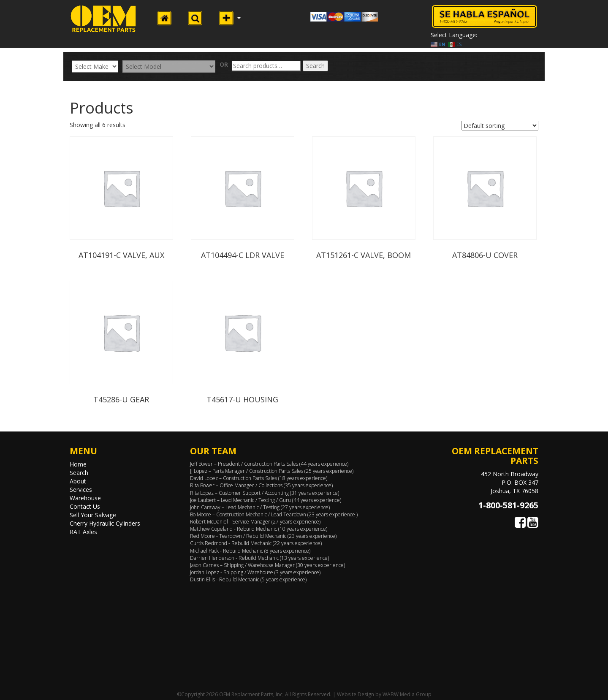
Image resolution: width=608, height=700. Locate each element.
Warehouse (85, 498)
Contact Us (85, 506)
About (78, 481)
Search (315, 66)
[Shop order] (500, 126)
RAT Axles (83, 532)
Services (81, 490)
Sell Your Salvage (93, 515)
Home (78, 464)
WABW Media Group (407, 694)
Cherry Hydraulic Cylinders (105, 523)
